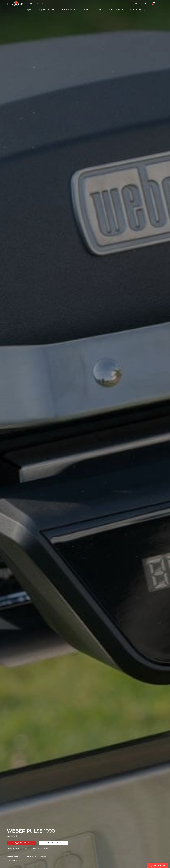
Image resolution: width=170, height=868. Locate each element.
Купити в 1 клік (53, 843)
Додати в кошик (22, 843)
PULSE (48, 857)
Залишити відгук (40, 849)
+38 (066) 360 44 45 (36, 4)
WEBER (35, 857)
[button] (158, 865)
